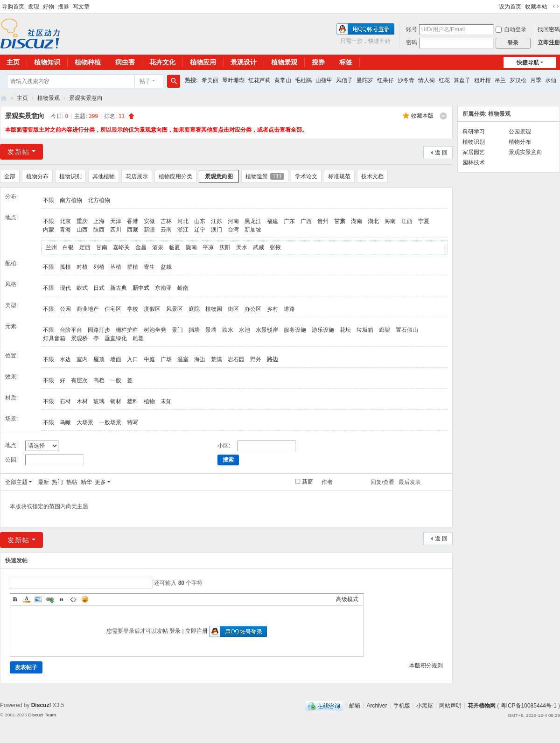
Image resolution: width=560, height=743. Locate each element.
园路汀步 (99, 330)
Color (27, 599)
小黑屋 (425, 706)
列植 (99, 267)
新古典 (119, 288)
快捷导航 (528, 63)
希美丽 (210, 80)
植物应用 (203, 62)
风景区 (175, 309)
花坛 (345, 330)
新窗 (308, 482)
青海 (65, 230)
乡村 (273, 309)
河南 (233, 221)
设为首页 (510, 7)
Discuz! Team (42, 715)
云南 (166, 230)
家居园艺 (474, 152)
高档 (99, 380)
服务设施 (295, 330)
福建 (273, 221)
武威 (259, 247)
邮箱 (355, 706)
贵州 (323, 221)
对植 (82, 267)
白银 (68, 247)
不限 (49, 200)
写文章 (81, 7)
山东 (200, 221)
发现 (34, 7)
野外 (256, 359)
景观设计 (244, 62)
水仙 (551, 80)
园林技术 (474, 162)
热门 (57, 482)
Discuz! (41, 705)
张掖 (275, 247)
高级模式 (347, 599)
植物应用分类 (175, 176)
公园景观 (520, 132)
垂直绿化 (116, 338)
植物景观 (284, 62)
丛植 (116, 267)
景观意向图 (219, 176)
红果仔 (385, 80)
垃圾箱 (365, 330)
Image (38, 599)
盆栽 (166, 267)
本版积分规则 (426, 666)
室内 (82, 359)
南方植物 (71, 200)
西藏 (133, 230)
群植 (133, 267)
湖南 (357, 221)
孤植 (65, 267)
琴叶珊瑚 (233, 80)
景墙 (211, 330)
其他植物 (104, 176)
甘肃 (340, 221)
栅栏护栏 (127, 330)
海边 (200, 359)
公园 (65, 309)
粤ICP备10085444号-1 (529, 706)
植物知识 (47, 62)
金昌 (141, 247)
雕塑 (138, 338)
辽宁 (200, 230)
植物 (149, 401)
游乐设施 (323, 330)
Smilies (85, 599)
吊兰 (500, 80)
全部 (10, 176)
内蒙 (49, 230)
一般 (116, 380)
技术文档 (372, 176)
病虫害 (125, 62)
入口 (133, 359)
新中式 (141, 288)
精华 (86, 482)
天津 (116, 221)
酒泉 (158, 247)
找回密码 (549, 29)
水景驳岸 (267, 330)
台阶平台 (71, 330)
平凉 (208, 247)
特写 (133, 422)
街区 (233, 309)
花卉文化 (162, 62)
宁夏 (424, 221)
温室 (183, 359)
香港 (133, 221)
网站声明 (450, 706)
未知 (166, 401)
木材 (82, 401)
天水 (242, 247)
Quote (62, 599)
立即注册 (549, 42)
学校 (133, 309)
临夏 (175, 247)
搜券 (63, 7)
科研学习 (474, 132)
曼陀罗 (365, 80)
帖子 (145, 81)
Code (73, 599)
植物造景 (265, 176)
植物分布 (37, 176)
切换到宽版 (556, 7)
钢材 (116, 401)
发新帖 (19, 152)
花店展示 (137, 176)
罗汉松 (518, 80)
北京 (65, 221)
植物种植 (88, 62)
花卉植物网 (4, 98)
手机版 (402, 706)
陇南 (191, 247)
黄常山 (283, 80)
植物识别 (70, 176)
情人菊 (427, 80)
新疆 (149, 230)
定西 (85, 247)
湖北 (373, 221)
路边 (273, 359)
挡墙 (194, 330)
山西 (82, 230)
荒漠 (217, 359)
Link (50, 599)
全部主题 (16, 482)
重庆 (82, 221)
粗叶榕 (483, 80)
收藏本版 (422, 116)
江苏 (217, 221)
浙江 (183, 230)
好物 (49, 7)
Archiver (377, 706)
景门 (177, 330)
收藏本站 (536, 7)
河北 (183, 221)
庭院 (194, 309)
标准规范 (339, 176)
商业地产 (88, 309)
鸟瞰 (65, 422)
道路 (289, 309)
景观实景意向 (86, 98)
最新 (43, 482)
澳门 (217, 230)
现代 (65, 288)
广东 (289, 221)
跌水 (228, 330)
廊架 (385, 330)
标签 (346, 62)
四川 (116, 230)
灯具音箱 (54, 338)
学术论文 (306, 176)
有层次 (79, 380)
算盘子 (462, 80)
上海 (99, 221)
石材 (65, 401)
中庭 (149, 359)
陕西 (99, 230)
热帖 (72, 482)
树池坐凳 (155, 330)
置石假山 (407, 330)
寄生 (149, 267)
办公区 (253, 309)
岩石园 (236, 359)
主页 (22, 98)
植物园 (214, 309)
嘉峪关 (121, 247)
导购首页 (13, 7)
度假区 (152, 309)
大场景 (85, 422)
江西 (407, 221)
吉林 (166, 221)
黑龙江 (253, 221)
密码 (412, 42)
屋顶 (99, 359)
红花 (444, 80)
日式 (99, 288)
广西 (306, 221)
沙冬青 (406, 80)
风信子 (344, 80)
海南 (390, 221)
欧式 (82, 288)
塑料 (133, 401)
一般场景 (110, 422)
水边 (65, 359)
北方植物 (99, 200)
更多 (100, 482)
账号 (412, 29)
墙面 (116, 359)
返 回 (441, 153)
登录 (175, 631)
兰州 (51, 247)
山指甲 (324, 80)
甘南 (102, 247)
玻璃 (99, 401)
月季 (536, 80)
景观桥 (79, 338)
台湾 (233, 230)
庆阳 (225, 247)
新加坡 (253, 230)
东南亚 (163, 288)
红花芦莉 (259, 80)
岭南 (183, 288)
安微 (149, 221)
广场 (166, 359)
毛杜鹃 (303, 80)
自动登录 (511, 29)
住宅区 (113, 309)
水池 (245, 330)
